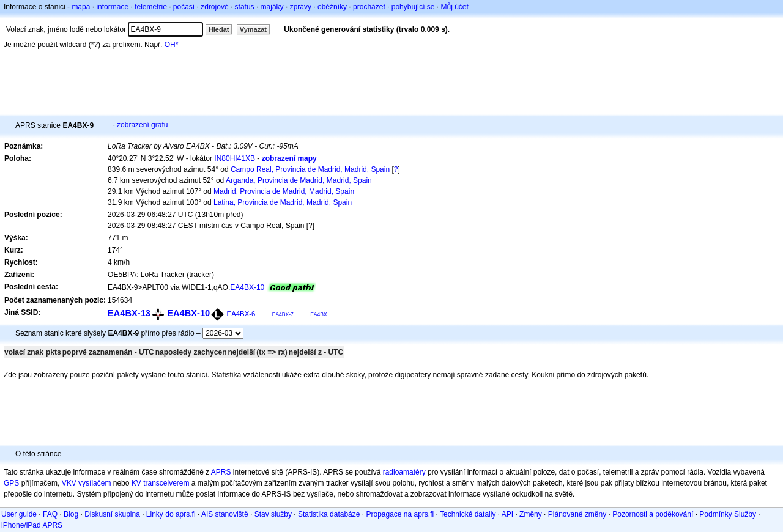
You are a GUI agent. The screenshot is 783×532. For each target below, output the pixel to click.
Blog (71, 514)
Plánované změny (577, 514)
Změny (531, 514)
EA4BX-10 (247, 287)
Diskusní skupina (112, 514)
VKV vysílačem (87, 483)
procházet (369, 7)
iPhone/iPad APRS (32, 525)
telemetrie (151, 7)
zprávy (301, 7)
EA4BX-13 (129, 313)
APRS (221, 472)
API (507, 514)
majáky (272, 7)
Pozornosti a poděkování (653, 514)
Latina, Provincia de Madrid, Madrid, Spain (283, 202)
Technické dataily (468, 514)
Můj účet (455, 7)
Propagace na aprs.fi (400, 514)
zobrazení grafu (142, 125)
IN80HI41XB (235, 158)
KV (136, 483)
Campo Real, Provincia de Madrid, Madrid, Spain (310, 169)
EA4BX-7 (283, 314)
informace (112, 7)
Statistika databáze (329, 514)
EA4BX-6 (241, 314)
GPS (11, 483)
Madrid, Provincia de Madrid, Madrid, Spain (284, 191)
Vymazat (253, 29)
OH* (172, 45)
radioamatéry (404, 472)
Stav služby (273, 514)
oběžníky (332, 7)
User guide (19, 514)
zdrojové (214, 7)
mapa (81, 7)
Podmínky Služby (728, 514)
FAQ (50, 514)
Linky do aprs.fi (171, 514)
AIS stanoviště (225, 514)
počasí (184, 7)
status (245, 7)
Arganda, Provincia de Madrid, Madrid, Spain (299, 180)
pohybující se (413, 7)
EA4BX (318, 314)
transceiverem (166, 483)
